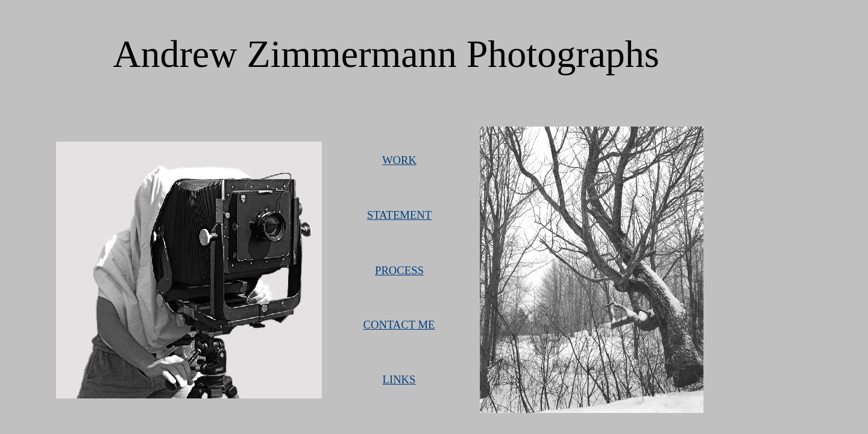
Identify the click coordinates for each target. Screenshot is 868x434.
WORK (399, 160)
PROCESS (399, 270)
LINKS (399, 379)
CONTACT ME (399, 325)
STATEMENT (399, 215)
